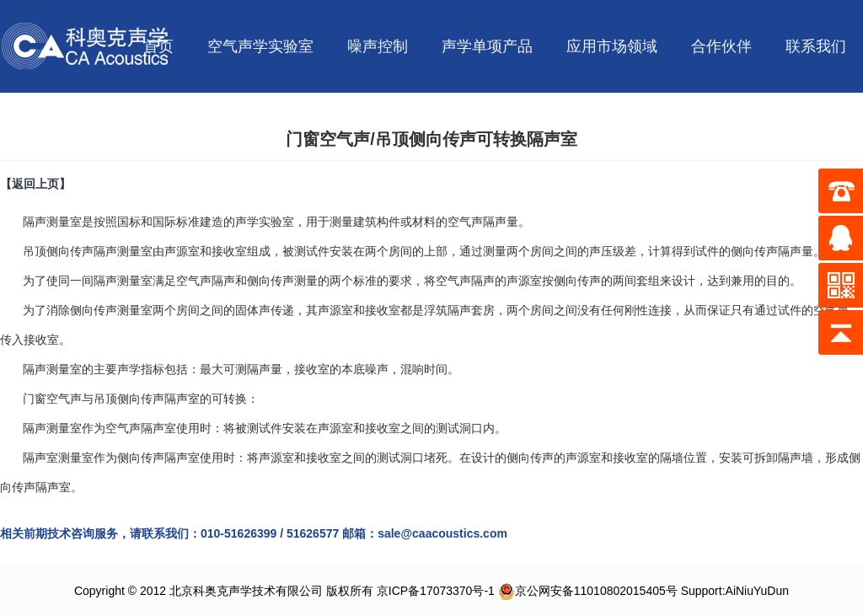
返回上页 (35, 184)
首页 (158, 46)
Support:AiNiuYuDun (735, 591)
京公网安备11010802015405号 (588, 591)
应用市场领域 (612, 46)
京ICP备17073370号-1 (436, 591)
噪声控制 (378, 46)
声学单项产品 (487, 46)
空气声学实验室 (260, 46)
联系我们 (816, 46)
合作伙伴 (721, 46)
